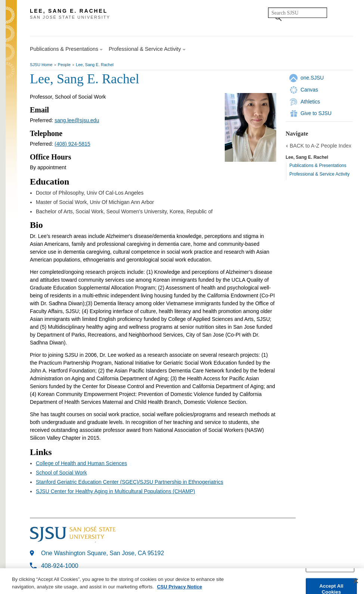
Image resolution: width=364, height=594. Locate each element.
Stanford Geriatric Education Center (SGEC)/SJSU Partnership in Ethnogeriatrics (130, 482)
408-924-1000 (60, 566)
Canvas (309, 90)
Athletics (310, 102)
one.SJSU (312, 78)
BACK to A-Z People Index (321, 146)
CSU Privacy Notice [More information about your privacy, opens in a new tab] (179, 588)
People (64, 65)
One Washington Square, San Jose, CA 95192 (102, 553)
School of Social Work (61, 473)
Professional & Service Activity (319, 174)
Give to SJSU (316, 113)
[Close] (356, 582)
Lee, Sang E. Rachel (95, 65)
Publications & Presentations (318, 165)
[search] (298, 13)
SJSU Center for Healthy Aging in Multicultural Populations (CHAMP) (115, 491)
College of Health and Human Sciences (81, 463)
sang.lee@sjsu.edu (77, 120)
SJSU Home (41, 65)
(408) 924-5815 (72, 144)
